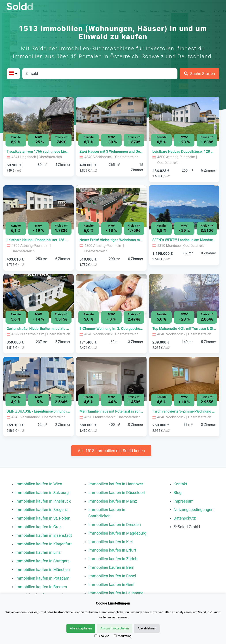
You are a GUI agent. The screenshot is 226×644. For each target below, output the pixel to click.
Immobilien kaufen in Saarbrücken (107, 513)
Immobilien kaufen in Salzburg (42, 493)
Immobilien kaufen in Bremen (41, 587)
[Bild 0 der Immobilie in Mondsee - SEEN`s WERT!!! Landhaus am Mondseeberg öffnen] (184, 207)
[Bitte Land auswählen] (13, 74)
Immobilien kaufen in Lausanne (116, 593)
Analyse (102, 636)
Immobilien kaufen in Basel (112, 576)
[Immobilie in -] (39, 152)
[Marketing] (115, 636)
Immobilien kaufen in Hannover (116, 484)
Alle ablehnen (147, 628)
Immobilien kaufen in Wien (39, 484)
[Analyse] (96, 636)
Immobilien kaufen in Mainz (113, 501)
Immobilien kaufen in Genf (111, 585)
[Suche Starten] (200, 74)
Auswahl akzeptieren (115, 628)
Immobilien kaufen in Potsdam (42, 578)
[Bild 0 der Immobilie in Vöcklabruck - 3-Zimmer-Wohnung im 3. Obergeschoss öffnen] (111, 296)
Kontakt (180, 484)
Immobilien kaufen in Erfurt (112, 550)
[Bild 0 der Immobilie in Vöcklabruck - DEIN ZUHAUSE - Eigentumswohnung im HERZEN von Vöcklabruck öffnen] (39, 379)
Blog (177, 493)
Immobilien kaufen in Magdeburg (117, 533)
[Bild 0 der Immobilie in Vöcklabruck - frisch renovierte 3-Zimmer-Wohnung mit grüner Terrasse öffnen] (184, 379)
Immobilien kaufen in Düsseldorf (117, 493)
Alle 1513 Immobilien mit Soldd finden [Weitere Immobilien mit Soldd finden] (111, 451)
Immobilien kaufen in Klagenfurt (44, 544)
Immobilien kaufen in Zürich (113, 559)
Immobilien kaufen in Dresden (115, 525)
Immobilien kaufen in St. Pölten (43, 518)
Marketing (123, 636)
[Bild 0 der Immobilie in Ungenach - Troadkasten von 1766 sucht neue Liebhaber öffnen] (39, 119)
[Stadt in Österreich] (100, 74)
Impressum (184, 501)
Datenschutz (185, 518)
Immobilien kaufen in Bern (111, 567)
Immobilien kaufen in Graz (38, 527)
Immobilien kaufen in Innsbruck (43, 501)
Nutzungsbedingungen (193, 510)
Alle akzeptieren (81, 628)
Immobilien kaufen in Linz (38, 552)
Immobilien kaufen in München (43, 570)
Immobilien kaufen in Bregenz (42, 510)
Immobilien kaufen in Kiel (110, 542)
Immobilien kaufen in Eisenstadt (44, 535)
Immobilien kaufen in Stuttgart (42, 561)
